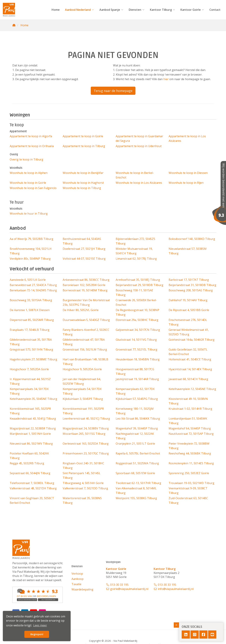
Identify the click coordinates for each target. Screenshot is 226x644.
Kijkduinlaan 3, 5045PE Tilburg (83, 399)
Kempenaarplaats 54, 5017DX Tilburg (82, 391)
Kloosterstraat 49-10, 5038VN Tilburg (188, 401)
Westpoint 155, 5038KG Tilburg (136, 498)
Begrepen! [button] (37, 634)
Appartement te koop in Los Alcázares (187, 138)
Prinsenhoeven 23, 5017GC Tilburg (86, 453)
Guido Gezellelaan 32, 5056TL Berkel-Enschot (188, 352)
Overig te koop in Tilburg (26, 159)
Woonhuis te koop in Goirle (28, 183)
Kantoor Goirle (192, 10)
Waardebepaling (82, 589)
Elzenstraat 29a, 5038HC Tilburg (137, 320)
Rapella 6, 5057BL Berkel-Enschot (138, 453)
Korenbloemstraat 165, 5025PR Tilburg (30, 411)
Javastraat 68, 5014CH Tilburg (188, 379)
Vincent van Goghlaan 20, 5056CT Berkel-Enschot (32, 500)
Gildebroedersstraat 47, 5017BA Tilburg (84, 342)
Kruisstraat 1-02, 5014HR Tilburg (190, 409)
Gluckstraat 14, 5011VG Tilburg (136, 340)
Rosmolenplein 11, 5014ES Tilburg (191, 463)
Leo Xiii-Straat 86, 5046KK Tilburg (138, 419)
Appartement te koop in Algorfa (31, 136)
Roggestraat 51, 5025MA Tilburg (137, 463)
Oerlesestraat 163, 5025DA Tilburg (86, 444)
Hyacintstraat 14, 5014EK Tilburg (190, 369)
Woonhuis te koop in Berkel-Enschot (135, 175)
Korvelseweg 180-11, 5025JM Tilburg (135, 411)
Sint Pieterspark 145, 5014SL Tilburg (82, 475)
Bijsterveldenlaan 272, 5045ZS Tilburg (135, 241)
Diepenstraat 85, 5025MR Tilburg (32, 320)
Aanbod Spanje (111, 10)
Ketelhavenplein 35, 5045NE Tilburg (33, 399)
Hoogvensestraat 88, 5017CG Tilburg (135, 371)
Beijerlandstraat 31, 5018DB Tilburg (192, 285)
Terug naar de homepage (113, 91)
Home (56, 10)
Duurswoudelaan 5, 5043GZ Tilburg (86, 320)
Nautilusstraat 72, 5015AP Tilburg (191, 434)
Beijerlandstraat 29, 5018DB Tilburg (139, 285)
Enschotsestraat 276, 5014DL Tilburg (188, 322)
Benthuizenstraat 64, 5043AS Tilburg (82, 241)
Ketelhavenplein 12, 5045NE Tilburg (192, 389)
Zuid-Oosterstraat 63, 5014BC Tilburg (188, 500)
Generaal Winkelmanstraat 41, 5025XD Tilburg (189, 332)
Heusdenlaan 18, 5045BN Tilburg (138, 359)
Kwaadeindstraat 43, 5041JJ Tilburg (33, 419)
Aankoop (78, 579)
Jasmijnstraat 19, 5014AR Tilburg (137, 379)
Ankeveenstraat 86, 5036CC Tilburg (86, 280)
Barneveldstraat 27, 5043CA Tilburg (33, 285)
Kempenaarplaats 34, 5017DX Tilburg (29, 391)
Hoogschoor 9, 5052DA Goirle (82, 369)
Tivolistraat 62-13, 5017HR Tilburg (138, 483)
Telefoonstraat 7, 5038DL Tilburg (32, 483)
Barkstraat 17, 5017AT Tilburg (189, 280)
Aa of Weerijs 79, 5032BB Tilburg (32, 239)
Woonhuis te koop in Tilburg (82, 188)
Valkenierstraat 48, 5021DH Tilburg (33, 488)
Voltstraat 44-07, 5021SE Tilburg (84, 259)
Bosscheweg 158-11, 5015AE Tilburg (134, 293)
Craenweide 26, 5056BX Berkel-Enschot (136, 302)
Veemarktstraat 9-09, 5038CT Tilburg (188, 491)
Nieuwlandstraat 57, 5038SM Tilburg (188, 251)
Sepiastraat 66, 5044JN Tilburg (30, 473)
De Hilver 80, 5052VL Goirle (81, 310)
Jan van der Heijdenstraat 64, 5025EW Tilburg (82, 381)
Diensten (137, 10)
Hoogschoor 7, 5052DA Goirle (29, 369)
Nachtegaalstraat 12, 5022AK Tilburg (135, 436)
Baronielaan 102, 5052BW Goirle (84, 285)
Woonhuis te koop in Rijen (186, 183)
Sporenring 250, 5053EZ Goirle (189, 473)
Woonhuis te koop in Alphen (29, 173)
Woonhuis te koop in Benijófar (83, 173)
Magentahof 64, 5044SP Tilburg (190, 428)
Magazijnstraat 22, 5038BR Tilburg (33, 428)
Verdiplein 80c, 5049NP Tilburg (30, 259)
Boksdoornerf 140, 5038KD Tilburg (192, 239)
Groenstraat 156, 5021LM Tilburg (85, 349)
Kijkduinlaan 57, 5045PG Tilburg (137, 399)
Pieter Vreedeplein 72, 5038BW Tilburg (189, 446)
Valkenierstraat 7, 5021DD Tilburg (85, 488)
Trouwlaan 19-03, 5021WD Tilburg (191, 483)
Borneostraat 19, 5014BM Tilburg (85, 290)
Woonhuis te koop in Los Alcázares (139, 183)
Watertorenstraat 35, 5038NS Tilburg (82, 500)
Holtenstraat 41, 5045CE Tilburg (190, 359)
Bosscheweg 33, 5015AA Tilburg (31, 300)
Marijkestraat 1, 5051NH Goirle (30, 434)
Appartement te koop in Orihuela (32, 146)
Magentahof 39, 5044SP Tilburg (137, 428)
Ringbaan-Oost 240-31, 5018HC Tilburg (83, 466)
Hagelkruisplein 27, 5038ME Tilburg (33, 359)
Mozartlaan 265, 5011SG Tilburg (84, 434)
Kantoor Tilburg (163, 10)
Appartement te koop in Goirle (83, 136)
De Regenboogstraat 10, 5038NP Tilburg (137, 312)
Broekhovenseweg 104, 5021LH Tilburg (31, 251)
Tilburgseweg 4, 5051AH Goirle (83, 483)
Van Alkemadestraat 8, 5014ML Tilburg (136, 491)
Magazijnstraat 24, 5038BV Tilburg (86, 428)
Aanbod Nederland (80, 10)
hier (166, 79)
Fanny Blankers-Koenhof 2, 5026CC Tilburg (86, 332)
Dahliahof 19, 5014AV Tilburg (188, 300)
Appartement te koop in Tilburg (84, 146)
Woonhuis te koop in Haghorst (83, 183)
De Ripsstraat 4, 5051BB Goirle (189, 310)
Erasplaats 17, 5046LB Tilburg (30, 330)
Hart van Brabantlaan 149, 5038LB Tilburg (85, 362)
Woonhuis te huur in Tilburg (29, 213)
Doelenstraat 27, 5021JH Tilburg (84, 249)
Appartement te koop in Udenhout (139, 146)
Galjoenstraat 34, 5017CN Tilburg (138, 330)
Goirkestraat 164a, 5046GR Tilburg (192, 340)
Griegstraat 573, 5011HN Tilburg (31, 349)
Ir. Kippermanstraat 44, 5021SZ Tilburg (30, 381)
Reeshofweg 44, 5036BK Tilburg (190, 453)
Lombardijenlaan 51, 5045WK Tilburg (188, 421)
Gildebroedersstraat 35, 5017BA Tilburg (31, 342)
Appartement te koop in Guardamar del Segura (139, 138)
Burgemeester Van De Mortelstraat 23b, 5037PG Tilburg (86, 302)
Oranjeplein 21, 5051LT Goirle (135, 444)
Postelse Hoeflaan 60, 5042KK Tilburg (29, 456)
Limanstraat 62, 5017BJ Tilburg (136, 259)
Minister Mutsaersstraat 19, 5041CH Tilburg (134, 251)
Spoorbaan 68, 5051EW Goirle (135, 473)
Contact (215, 10)
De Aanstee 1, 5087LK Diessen (30, 310)
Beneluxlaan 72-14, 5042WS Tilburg (33, 290)
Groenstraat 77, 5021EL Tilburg (136, 349)
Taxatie (76, 584)
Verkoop (77, 574)
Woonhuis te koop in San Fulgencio (33, 188)
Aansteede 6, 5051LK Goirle (28, 280)
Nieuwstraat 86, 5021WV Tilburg (31, 444)
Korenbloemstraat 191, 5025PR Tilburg (83, 411)
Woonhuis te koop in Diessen (188, 173)
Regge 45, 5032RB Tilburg (27, 463)
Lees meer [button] (40, 625)
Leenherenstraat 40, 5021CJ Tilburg (86, 419)
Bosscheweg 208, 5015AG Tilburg (191, 290)
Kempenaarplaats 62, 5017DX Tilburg (135, 391)
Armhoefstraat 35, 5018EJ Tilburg (138, 280)
